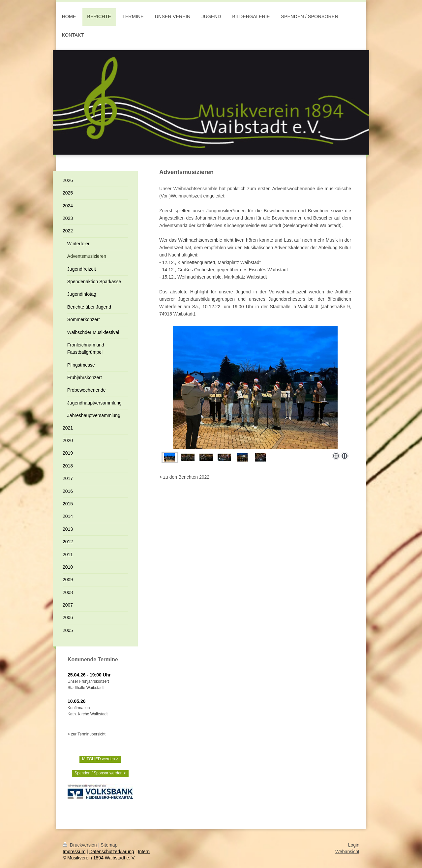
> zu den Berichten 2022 (184, 477)
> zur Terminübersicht (87, 734)
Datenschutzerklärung (112, 852)
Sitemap (109, 845)
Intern (144, 852)
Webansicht (347, 852)
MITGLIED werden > (100, 759)
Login (354, 845)
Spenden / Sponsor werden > (100, 773)
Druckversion (80, 845)
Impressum (74, 852)
